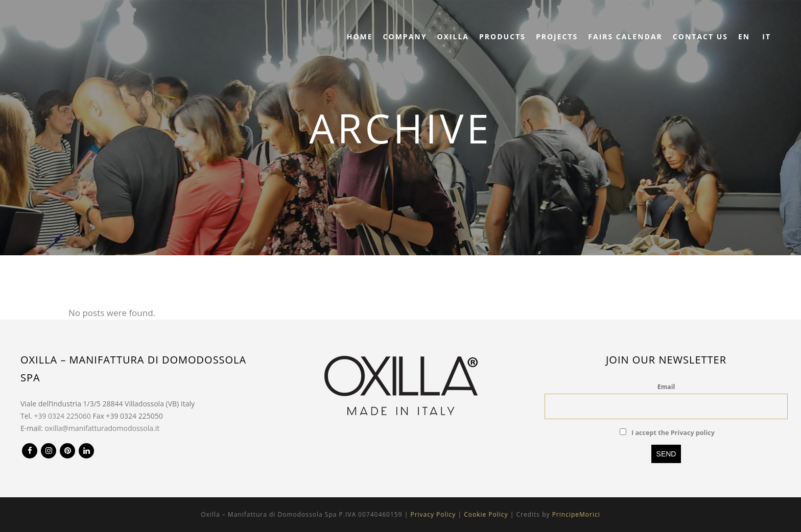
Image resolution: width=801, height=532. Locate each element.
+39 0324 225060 (62, 416)
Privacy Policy (433, 514)
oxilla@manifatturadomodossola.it (102, 428)
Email (666, 387)
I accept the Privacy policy (673, 433)
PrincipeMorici (576, 514)
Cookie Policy (486, 514)
